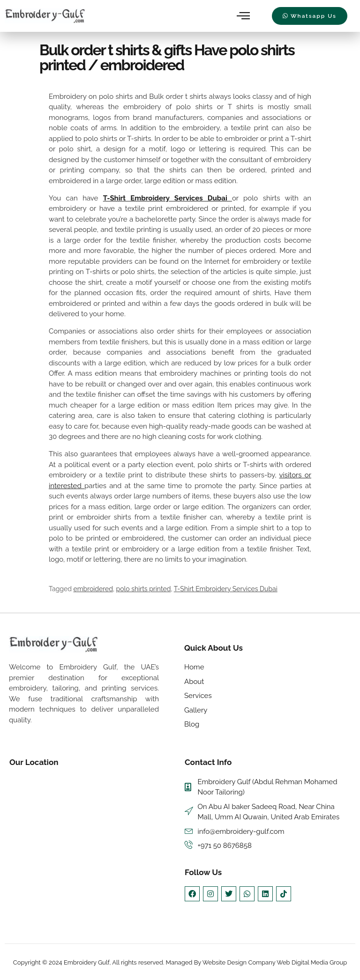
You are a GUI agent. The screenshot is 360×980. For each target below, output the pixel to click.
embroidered (93, 589)
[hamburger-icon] (244, 16)
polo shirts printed (144, 589)
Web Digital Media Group (312, 963)
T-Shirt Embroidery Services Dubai (168, 198)
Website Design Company (240, 963)
